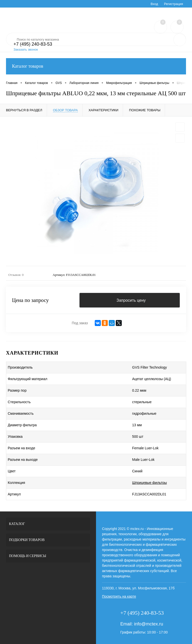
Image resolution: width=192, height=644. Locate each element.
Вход (154, 4)
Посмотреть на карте (119, 596)
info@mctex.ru (148, 624)
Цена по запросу (30, 300)
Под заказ (80, 323)
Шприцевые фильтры (150, 483)
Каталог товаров (96, 66)
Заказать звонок (26, 49)
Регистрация (173, 4)
